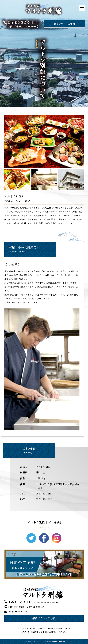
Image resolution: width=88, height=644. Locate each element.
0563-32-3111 (19, 602)
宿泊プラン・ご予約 (64, 24)
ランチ (68, 629)
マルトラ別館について (26, 629)
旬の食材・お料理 (55, 629)
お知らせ (42, 629)
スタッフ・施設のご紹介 (32, 632)
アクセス (62, 632)
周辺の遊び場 (50, 632)
